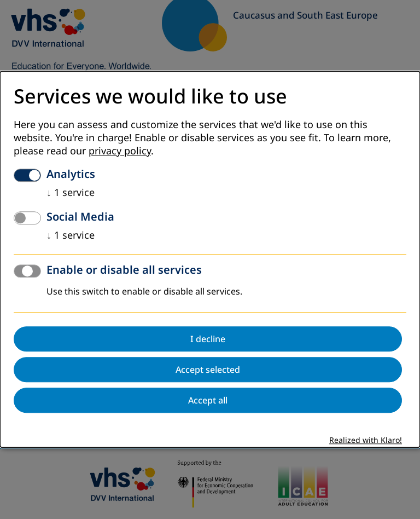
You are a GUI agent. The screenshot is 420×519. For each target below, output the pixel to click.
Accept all (208, 401)
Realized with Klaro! (366, 441)
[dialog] (210, 259)
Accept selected (208, 370)
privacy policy (120, 152)
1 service (71, 193)
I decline (208, 339)
